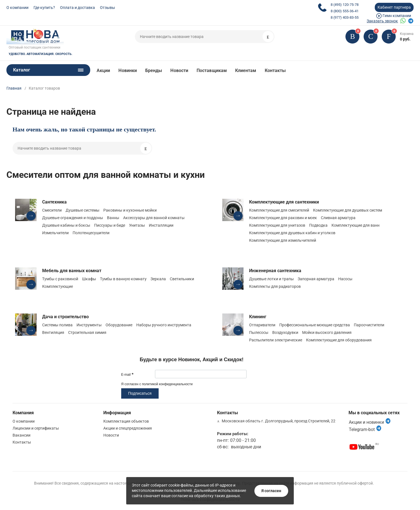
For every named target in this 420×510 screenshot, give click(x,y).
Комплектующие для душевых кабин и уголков (292, 233)
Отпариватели (262, 325)
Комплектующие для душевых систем (348, 210)
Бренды (154, 70)
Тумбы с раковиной (60, 279)
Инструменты (89, 325)
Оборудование (119, 325)
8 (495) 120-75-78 (345, 5)
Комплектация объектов (126, 421)
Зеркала (158, 279)
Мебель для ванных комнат (72, 271)
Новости (179, 70)
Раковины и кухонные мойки (130, 210)
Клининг (258, 317)
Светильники (182, 279)
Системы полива (57, 325)
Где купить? (44, 8)
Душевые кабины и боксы (66, 225)
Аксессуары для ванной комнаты (154, 218)
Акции (103, 70)
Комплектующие (58, 286)
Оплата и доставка (77, 8)
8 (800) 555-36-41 (345, 11)
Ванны (113, 218)
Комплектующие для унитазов (277, 225)
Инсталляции (161, 225)
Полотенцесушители (91, 233)
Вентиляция (53, 332)
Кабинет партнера (394, 7)
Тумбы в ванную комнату (123, 279)
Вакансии (22, 435)
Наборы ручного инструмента (164, 325)
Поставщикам (212, 70)
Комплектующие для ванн (355, 225)
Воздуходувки (285, 332)
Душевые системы (83, 210)
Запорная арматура (316, 279)
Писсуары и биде (110, 225)
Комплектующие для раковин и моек (283, 218)
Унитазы (137, 225)
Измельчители (55, 233)
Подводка (318, 225)
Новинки (128, 70)
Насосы (345, 279)
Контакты (275, 70)
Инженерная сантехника (275, 271)
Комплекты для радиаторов (275, 286)
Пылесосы (259, 332)
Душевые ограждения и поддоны (73, 218)
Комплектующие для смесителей (279, 210)
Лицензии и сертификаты (36, 428)
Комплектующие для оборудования (339, 340)
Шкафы (89, 279)
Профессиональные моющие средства (315, 325)
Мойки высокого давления (327, 332)
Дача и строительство (65, 317)
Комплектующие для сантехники (284, 202)
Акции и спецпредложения (128, 428)
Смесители (52, 210)
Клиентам (246, 70)
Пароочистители (369, 325)
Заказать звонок (382, 21)
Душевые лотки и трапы (271, 279)
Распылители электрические (276, 340)
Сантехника (54, 202)
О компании (17, 8)
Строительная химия (87, 332)
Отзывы (108, 8)
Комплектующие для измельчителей (283, 240)
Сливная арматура (338, 218)
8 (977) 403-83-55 (345, 17)
